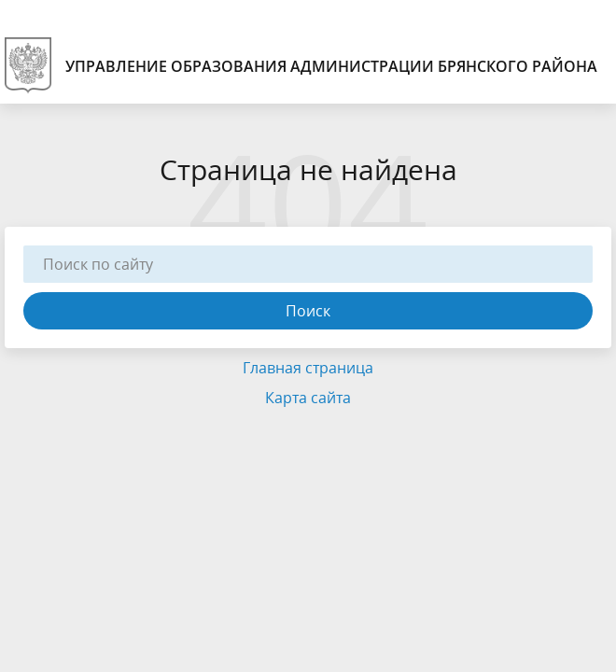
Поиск (308, 311)
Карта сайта (308, 398)
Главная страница (308, 368)
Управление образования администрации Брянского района (301, 66)
